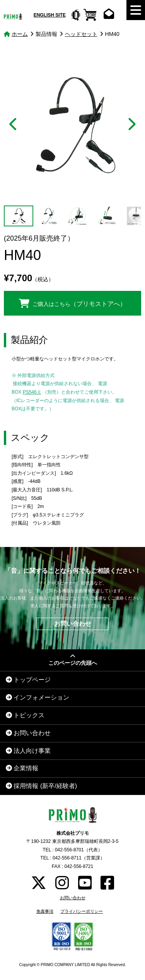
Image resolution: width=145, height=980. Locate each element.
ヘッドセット (81, 34)
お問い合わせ (73, 624)
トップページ (28, 680)
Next (131, 124)
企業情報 (22, 768)
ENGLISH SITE (50, 15)
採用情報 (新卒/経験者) (41, 786)
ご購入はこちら (73, 303)
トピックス (25, 715)
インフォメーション (38, 697)
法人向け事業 (28, 751)
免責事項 (45, 911)
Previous (14, 124)
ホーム (20, 34)
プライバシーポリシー (82, 911)
